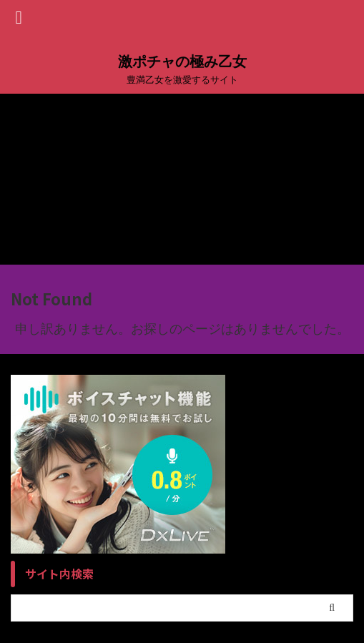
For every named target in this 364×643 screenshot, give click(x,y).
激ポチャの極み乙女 (182, 62)
